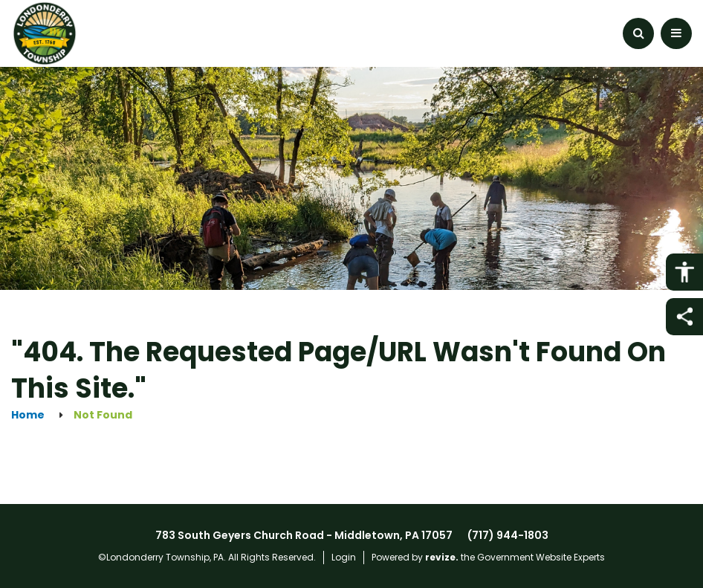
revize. (442, 557)
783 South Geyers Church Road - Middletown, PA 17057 (304, 535)
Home (28, 415)
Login (344, 557)
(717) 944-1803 (508, 535)
